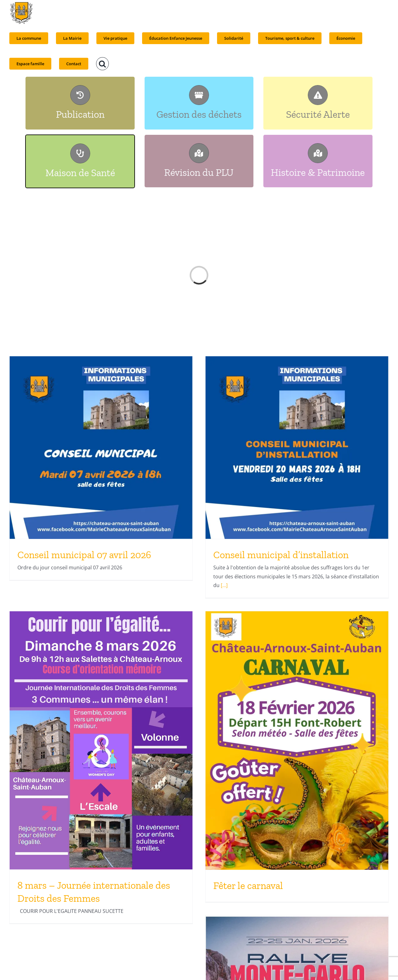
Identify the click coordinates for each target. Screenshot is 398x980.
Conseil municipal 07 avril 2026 (84, 555)
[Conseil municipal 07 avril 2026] (101, 448)
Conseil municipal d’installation (281, 555)
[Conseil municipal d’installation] (297, 448)
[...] (224, 585)
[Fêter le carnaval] (297, 741)
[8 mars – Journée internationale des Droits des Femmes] (101, 740)
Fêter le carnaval (248, 886)
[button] (102, 64)
